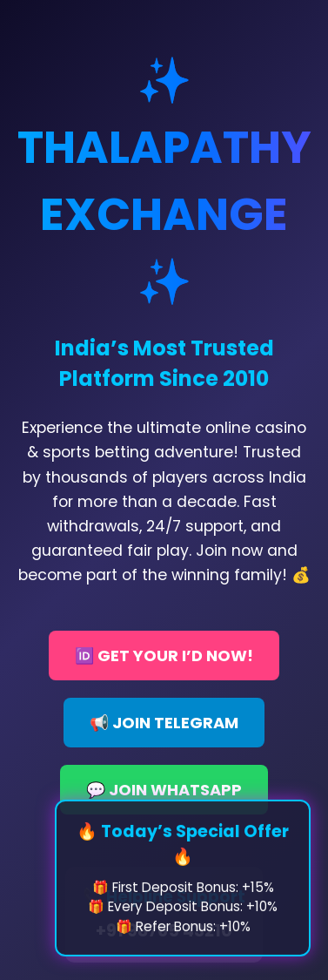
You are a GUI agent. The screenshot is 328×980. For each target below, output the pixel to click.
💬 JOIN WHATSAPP (164, 790)
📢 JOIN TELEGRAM (164, 723)
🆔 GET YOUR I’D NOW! (164, 656)
